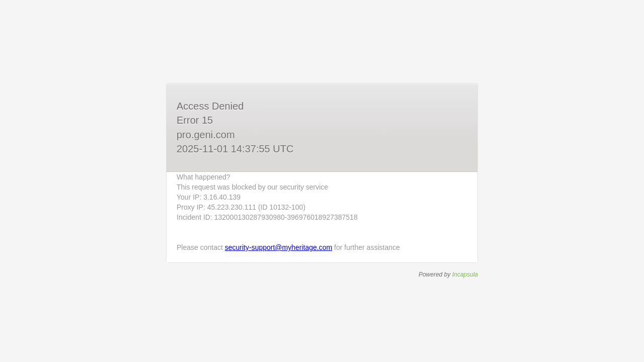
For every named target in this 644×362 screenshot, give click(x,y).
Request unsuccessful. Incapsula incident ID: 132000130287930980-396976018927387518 (322, 181)
